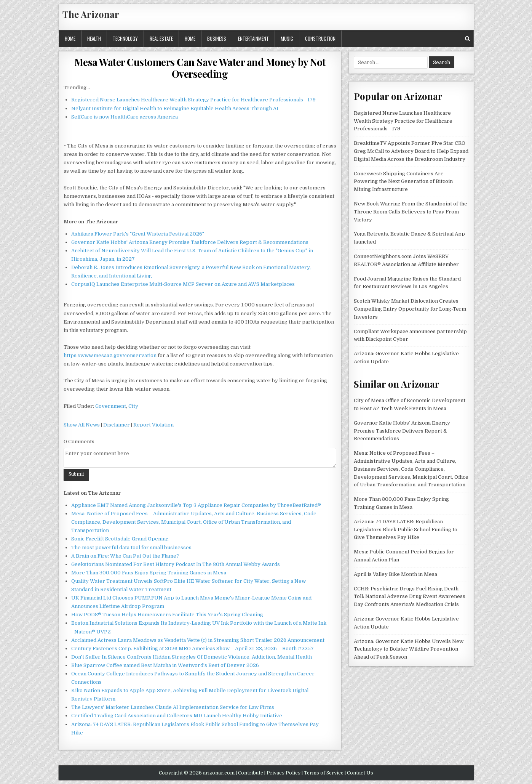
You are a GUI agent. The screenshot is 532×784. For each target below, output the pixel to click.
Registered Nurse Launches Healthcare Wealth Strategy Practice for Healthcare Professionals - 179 (193, 100)
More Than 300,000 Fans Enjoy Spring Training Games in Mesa (149, 573)
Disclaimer (117, 425)
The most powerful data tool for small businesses (131, 548)
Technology (125, 38)
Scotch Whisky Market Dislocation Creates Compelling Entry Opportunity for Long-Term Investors (410, 309)
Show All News (82, 425)
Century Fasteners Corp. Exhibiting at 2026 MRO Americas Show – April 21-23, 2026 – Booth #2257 (193, 649)
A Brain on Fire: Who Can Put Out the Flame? (125, 556)
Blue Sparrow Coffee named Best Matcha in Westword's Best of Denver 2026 (165, 665)
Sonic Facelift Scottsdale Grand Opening (120, 539)
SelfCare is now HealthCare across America (125, 117)
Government (111, 406)
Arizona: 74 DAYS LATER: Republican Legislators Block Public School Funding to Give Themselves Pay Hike (406, 530)
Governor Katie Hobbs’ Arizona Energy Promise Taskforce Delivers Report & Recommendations (402, 431)
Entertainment (253, 38)
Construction (320, 38)
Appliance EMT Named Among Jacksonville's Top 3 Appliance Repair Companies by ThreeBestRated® (196, 505)
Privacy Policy (284, 773)
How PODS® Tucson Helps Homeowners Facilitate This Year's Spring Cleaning (167, 615)
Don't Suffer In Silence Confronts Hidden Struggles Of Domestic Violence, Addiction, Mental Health (192, 657)
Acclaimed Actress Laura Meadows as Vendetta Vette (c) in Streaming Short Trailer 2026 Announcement (198, 640)
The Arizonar (91, 14)
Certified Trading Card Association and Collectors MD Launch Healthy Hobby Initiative (177, 716)
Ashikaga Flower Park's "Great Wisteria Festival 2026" (138, 234)
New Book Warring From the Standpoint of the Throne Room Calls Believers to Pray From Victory (411, 212)
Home (70, 38)
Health (94, 38)
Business (217, 38)
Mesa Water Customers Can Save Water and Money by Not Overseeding (200, 68)
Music (287, 38)
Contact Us (360, 773)
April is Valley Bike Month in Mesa (395, 574)
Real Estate (161, 38)
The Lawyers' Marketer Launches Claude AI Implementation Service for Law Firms (173, 707)
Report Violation (153, 425)
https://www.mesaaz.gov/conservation (110, 355)
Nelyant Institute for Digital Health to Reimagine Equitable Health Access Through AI (175, 108)
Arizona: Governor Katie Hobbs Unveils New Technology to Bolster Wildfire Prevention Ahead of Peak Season (409, 649)
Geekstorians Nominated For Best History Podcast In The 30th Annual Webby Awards (176, 564)
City (133, 406)
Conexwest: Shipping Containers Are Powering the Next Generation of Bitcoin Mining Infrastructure (403, 182)
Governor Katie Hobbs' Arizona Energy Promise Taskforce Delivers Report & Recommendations (190, 242)
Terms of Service (324, 773)
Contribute (251, 773)
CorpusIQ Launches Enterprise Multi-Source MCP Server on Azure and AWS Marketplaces (183, 284)
